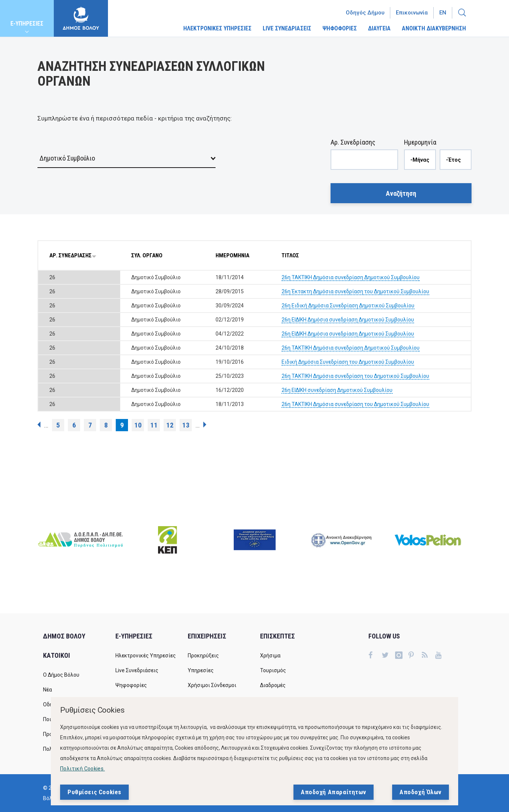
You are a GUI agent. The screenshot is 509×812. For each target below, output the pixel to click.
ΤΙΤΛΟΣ (290, 255)
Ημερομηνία (420, 142)
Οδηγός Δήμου (365, 13)
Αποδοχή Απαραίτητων (334, 792)
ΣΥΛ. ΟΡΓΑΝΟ (147, 255)
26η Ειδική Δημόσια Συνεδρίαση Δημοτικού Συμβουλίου (348, 306)
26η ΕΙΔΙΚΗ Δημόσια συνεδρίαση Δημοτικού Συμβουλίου (348, 320)
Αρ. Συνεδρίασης (353, 142)
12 (170, 425)
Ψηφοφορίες (131, 685)
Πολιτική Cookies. (83, 769)
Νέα (47, 690)
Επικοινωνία (412, 13)
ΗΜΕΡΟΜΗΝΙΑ (232, 255)
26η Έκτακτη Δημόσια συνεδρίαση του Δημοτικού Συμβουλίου (355, 291)
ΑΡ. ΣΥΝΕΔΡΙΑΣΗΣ (73, 255)
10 (138, 425)
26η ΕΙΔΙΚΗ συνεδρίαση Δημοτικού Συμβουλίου (337, 390)
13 (186, 425)
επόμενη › (205, 425)
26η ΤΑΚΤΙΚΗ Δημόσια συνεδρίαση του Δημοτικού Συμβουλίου (355, 376)
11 (154, 425)
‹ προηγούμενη (39, 425)
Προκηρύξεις (203, 656)
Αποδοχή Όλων (421, 792)
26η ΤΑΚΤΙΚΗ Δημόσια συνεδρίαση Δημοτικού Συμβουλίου (351, 277)
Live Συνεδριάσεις (137, 670)
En (443, 13)
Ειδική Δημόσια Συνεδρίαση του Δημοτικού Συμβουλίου (348, 362)
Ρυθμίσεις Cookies (94, 792)
